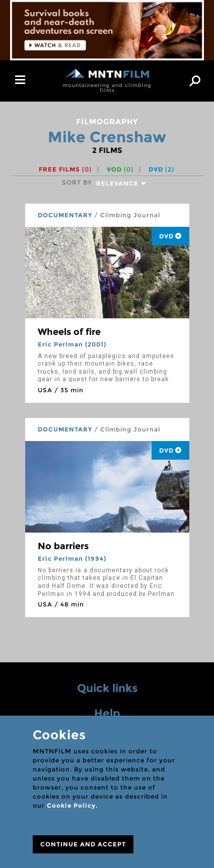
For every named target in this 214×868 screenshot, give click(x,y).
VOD (120, 169)
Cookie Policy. (72, 805)
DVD (161, 169)
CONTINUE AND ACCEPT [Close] (83, 844)
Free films (65, 169)
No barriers (63, 546)
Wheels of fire (69, 332)
